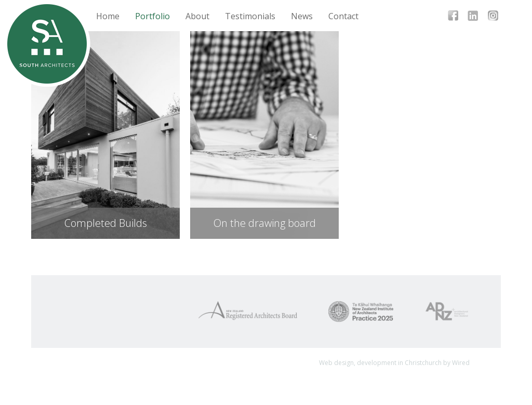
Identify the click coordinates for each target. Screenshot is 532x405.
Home (108, 16)
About (197, 16)
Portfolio (152, 16)
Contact (343, 16)
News (302, 16)
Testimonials (250, 16)
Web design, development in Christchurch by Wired (394, 363)
